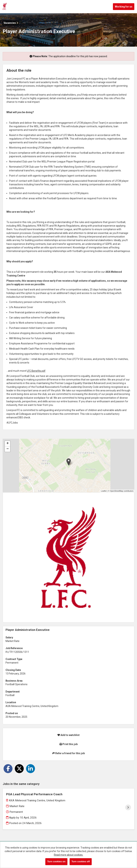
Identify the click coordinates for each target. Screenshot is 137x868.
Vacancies (11, 23)
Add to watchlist (68, 735)
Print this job (68, 744)
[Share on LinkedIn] (31, 769)
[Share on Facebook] (8, 769)
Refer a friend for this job (68, 753)
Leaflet (104, 491)
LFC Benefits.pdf (36, 371)
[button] (69, 462)
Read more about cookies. (68, 855)
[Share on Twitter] (19, 769)
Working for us (124, 7)
